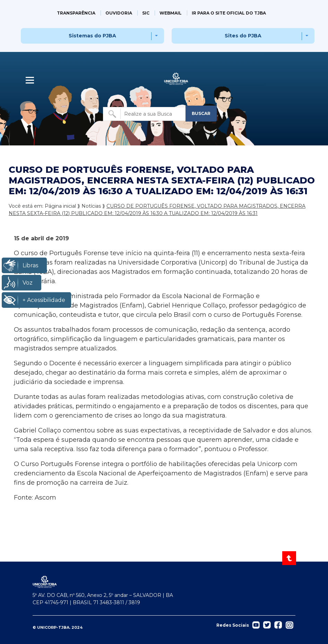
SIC (146, 13)
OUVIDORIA (119, 13)
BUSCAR (201, 113)
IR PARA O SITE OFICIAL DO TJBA (229, 13)
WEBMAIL (171, 13)
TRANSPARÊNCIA (76, 13)
